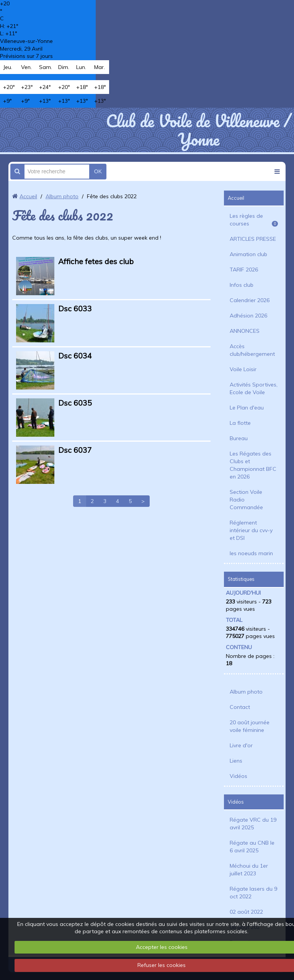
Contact (240, 707)
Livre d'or (241, 745)
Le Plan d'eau (247, 408)
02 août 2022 (246, 912)
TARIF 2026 (244, 270)
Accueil (28, 196)
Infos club (242, 285)
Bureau (239, 438)
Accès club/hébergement (252, 350)
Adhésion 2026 (248, 316)
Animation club (248, 254)
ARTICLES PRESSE (253, 239)
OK (98, 171)
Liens (236, 761)
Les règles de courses (254, 220)
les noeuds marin (251, 553)
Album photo (62, 196)
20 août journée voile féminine (250, 726)
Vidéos (238, 776)
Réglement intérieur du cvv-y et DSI (251, 530)
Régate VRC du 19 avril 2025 (253, 824)
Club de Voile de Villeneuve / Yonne (199, 130)
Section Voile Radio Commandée (246, 500)
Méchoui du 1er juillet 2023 (249, 870)
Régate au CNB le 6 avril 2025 (252, 847)
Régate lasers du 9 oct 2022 (253, 893)
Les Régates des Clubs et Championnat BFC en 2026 (253, 465)
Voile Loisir (243, 369)
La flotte (240, 423)
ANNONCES (245, 331)
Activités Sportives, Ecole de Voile (254, 388)
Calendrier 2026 (250, 300)
